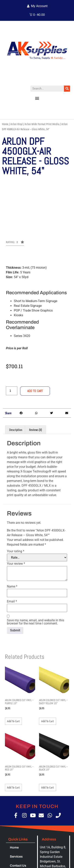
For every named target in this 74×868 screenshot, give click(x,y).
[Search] (67, 89)
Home (5, 124)
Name (12, 587)
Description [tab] (16, 430)
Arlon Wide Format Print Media (42, 124)
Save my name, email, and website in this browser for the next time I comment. (36, 622)
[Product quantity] (12, 391)
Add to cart (35, 391)
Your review (16, 564)
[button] (37, 98)
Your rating (16, 551)
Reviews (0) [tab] (36, 430)
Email (12, 601)
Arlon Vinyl (17, 124)
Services (16, 856)
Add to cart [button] (13, 721)
